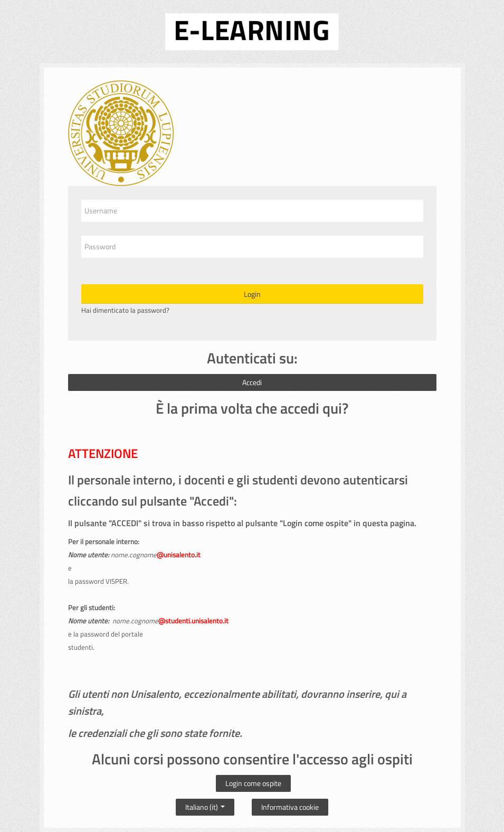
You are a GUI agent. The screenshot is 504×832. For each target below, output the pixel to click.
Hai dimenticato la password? (125, 310)
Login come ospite (253, 783)
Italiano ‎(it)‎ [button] (205, 805)
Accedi (252, 382)
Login (252, 294)
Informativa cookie (290, 807)
